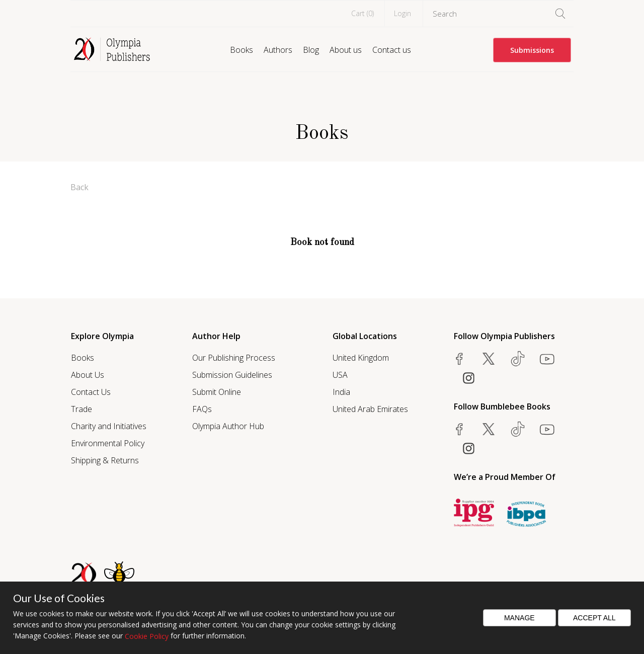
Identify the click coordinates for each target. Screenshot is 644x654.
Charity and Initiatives (109, 426)
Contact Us (91, 392)
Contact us (392, 50)
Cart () (363, 13)
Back (79, 187)
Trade (82, 409)
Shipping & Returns (105, 460)
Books (242, 50)
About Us (88, 375)
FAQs (202, 409)
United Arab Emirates (370, 409)
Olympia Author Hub (228, 426)
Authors (278, 50)
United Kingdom (361, 358)
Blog (311, 50)
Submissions (532, 50)
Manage (519, 618)
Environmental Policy (108, 443)
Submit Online (217, 392)
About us (346, 50)
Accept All (594, 618)
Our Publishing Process (234, 358)
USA (340, 375)
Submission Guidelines (232, 375)
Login (403, 13)
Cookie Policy (147, 636)
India (341, 392)
